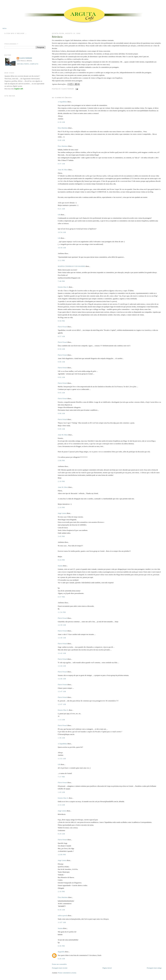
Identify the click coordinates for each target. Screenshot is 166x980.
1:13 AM (61, 720)
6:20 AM (61, 959)
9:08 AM (61, 413)
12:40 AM (62, 638)
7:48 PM (61, 281)
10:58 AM (62, 248)
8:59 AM (61, 349)
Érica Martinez (63, 128)
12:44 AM (62, 666)
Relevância (57, 37)
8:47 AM (61, 164)
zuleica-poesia (62, 915)
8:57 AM (61, 336)
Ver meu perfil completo (28, 64)
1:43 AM (61, 792)
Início (5, 28)
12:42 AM (62, 653)
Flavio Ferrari (62, 327)
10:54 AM (62, 232)
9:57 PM (61, 597)
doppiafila (61, 952)
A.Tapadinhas (62, 102)
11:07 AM (62, 922)
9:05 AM (61, 393)
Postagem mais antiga (154, 968)
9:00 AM (61, 362)
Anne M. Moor (63, 170)
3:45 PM (61, 536)
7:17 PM (61, 777)
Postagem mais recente (60, 968)
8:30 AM (61, 910)
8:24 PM (61, 560)
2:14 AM (61, 805)
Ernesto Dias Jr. (63, 287)
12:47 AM (62, 691)
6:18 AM (61, 122)
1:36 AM (61, 738)
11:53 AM (62, 759)
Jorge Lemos (62, 513)
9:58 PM (61, 321)
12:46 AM (62, 679)
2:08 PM (61, 460)
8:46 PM (61, 946)
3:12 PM (61, 260)
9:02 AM (61, 377)
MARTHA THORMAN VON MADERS (71, 266)
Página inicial (107, 968)
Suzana (60, 566)
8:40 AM (61, 140)
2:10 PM (61, 481)
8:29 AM (61, 834)
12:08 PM (62, 855)
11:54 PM (62, 612)
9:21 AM (61, 209)
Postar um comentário (59, 964)
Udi (59, 215)
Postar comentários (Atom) (67, 973)
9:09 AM (61, 429)
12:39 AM (62, 625)
